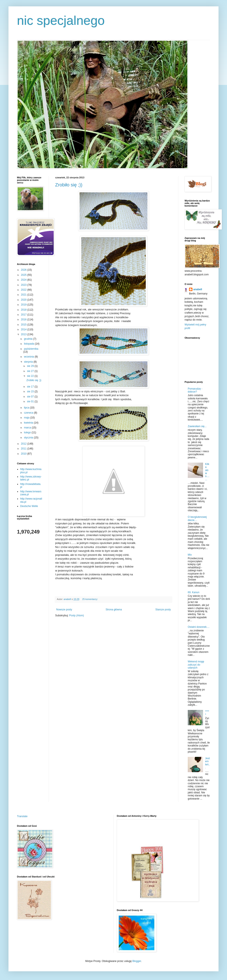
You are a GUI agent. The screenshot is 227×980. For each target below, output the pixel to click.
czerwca (29, 413)
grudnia (29, 339)
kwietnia (29, 423)
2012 (24, 444)
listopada (29, 344)
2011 (24, 449)
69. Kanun (194, 592)
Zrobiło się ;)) (69, 185)
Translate (22, 816)
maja (27, 418)
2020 (24, 300)
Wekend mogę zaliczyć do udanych (196, 665)
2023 (24, 285)
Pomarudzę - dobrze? (195, 390)
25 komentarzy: (90, 599)
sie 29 (31, 366)
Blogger (137, 961)
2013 (24, 334)
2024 (24, 280)
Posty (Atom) (76, 615)
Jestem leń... (208, 763)
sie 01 (31, 401)
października (31, 349)
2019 (24, 305)
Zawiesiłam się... (197, 426)
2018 (24, 310)
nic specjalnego (61, 20)
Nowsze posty (64, 610)
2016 (24, 320)
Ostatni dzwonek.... (199, 627)
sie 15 (31, 391)
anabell (198, 289)
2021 (24, 295)
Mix (190, 555)
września (29, 357)
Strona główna (114, 610)
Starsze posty (163, 610)
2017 (24, 315)
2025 (24, 275)
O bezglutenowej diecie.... (197, 518)
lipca (27, 408)
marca (28, 428)
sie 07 (31, 397)
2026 (24, 270)
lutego (28, 432)
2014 (24, 329)
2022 (24, 290)
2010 (24, 454)
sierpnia (29, 362)
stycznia (29, 438)
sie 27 (31, 371)
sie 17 (31, 387)
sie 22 (31, 376)
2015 (24, 325)
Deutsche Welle (29, 506)
